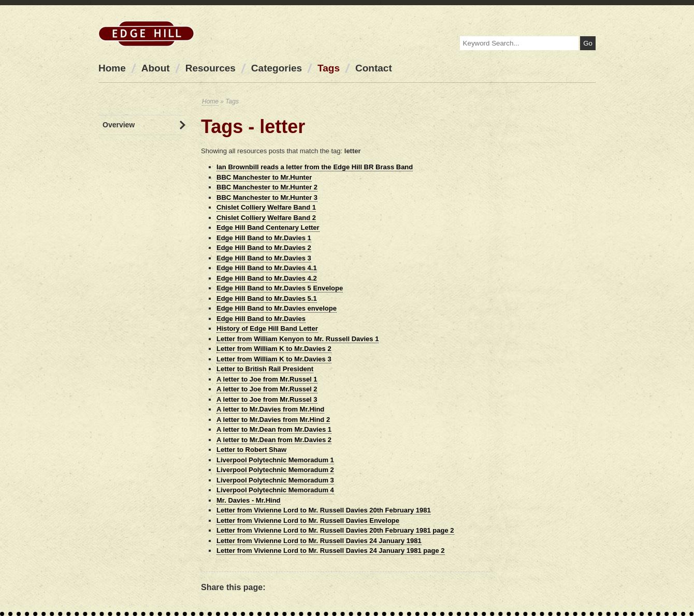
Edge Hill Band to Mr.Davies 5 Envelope (280, 288)
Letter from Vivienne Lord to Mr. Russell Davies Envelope (308, 520)
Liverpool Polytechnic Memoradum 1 (275, 460)
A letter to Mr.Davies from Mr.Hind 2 (273, 420)
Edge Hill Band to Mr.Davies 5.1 (267, 298)
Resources (211, 68)
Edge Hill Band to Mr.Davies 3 (264, 258)
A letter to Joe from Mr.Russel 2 (267, 389)
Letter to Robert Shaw (251, 450)
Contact (374, 68)
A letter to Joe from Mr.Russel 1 (267, 379)
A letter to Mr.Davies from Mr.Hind (270, 409)
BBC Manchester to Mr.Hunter (264, 177)
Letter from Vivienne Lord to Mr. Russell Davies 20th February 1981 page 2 (335, 530)
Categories (277, 68)
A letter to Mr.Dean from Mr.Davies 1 (274, 429)
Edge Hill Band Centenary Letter (268, 228)
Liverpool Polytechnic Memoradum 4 (275, 490)
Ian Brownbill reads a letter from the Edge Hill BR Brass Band (315, 167)
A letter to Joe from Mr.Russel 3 (267, 399)
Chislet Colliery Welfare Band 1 (266, 207)
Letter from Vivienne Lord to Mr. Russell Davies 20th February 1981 (324, 510)
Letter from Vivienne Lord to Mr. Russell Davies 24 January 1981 (319, 541)
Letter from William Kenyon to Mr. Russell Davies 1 (298, 339)
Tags (329, 68)
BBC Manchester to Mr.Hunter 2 (267, 187)
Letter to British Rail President (265, 369)
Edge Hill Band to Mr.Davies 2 (264, 248)
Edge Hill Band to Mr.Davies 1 (264, 238)
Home (112, 68)
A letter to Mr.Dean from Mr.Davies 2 (274, 440)
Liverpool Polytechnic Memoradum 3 (275, 480)
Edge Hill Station (146, 34)
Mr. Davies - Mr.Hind (249, 500)
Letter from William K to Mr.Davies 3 (274, 359)
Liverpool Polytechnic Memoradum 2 (275, 470)
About (156, 68)
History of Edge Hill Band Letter (267, 328)
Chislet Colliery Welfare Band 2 (266, 218)
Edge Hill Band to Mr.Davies (261, 319)
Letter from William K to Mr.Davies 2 (274, 349)
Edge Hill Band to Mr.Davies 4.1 (267, 268)
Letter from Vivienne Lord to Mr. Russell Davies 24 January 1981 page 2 (331, 551)
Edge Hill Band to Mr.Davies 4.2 (267, 278)
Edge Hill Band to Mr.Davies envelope (277, 308)
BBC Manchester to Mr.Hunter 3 (267, 197)
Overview (119, 125)
